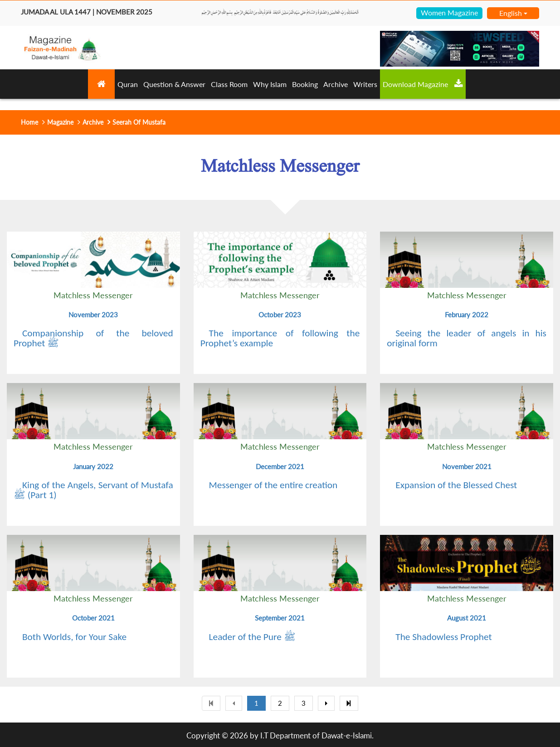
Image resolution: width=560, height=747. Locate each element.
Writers (365, 84)
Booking (305, 84)
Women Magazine (449, 12)
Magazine (60, 122)
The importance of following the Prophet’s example (280, 338)
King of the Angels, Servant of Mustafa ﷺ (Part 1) (93, 490)
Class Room (229, 84)
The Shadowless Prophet (443, 637)
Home (29, 122)
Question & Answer (174, 84)
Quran (128, 84)
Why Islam (270, 84)
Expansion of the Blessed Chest (456, 485)
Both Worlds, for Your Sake (74, 637)
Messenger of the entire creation (273, 485)
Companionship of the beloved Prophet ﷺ (93, 338)
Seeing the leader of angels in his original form (467, 338)
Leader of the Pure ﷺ (252, 637)
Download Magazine (423, 84)
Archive (336, 84)
